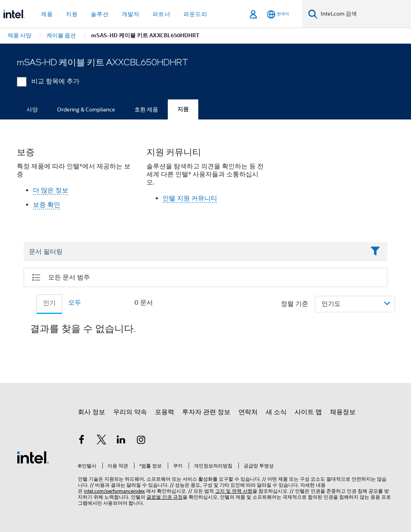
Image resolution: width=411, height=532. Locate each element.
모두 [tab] (75, 303)
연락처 (248, 412)
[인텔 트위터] (102, 441)
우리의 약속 (130, 412)
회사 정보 (92, 412)
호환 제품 (146, 109)
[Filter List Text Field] (194, 252)
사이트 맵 (308, 412)
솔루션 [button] (100, 14)
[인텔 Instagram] (141, 441)
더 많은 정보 (51, 190)
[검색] (313, 14)
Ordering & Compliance (86, 109)
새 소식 (276, 412)
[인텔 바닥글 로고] (33, 457)
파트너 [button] (162, 14)
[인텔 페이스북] (81, 441)
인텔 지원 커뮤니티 (190, 198)
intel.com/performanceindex (114, 491)
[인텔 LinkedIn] (121, 441)
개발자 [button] (131, 14)
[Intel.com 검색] (364, 14)
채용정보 (343, 412)
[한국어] (278, 14)
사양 (32, 109)
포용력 (165, 412)
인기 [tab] (49, 303)
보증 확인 (47, 205)
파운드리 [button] (195, 14)
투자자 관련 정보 (206, 412)
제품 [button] (47, 14)
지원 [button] (72, 14)
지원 (183, 109)
